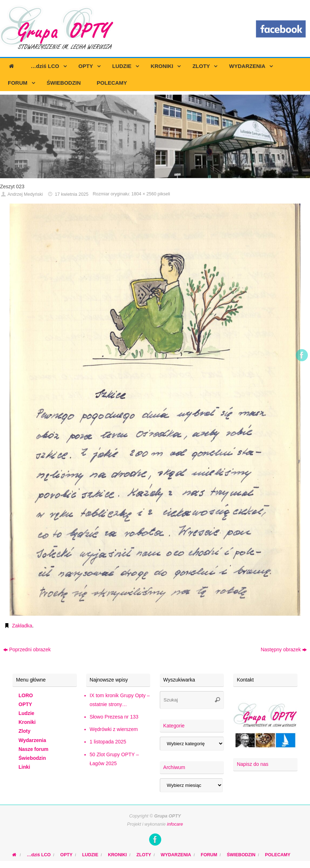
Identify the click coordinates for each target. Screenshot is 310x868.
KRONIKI (117, 855)
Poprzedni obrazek (27, 649)
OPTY (25, 704)
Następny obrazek (284, 649)
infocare (175, 824)
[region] (155, 136)
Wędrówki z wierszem (114, 729)
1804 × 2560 (144, 194)
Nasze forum (33, 749)
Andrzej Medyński (25, 194)
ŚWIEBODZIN (241, 855)
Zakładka (22, 626)
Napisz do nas (253, 764)
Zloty (24, 731)
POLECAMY (278, 855)
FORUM (209, 855)
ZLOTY (144, 855)
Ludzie (26, 713)
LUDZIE (90, 855)
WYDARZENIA (176, 855)
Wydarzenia (32, 740)
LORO (26, 695)
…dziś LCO (39, 855)
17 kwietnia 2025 (72, 194)
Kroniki (27, 722)
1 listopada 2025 (108, 742)
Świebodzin (32, 758)
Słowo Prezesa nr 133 (114, 717)
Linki (24, 767)
